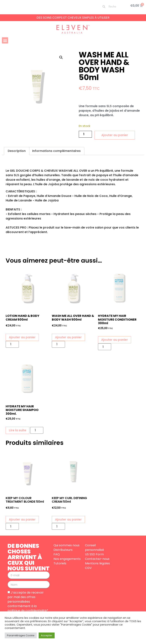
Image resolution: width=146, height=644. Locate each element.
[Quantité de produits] (85, 134)
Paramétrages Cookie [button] (21, 635)
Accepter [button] (47, 635)
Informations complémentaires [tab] (56, 151)
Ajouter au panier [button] (22, 337)
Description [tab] (17, 151)
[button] (5, 40)
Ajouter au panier (115, 135)
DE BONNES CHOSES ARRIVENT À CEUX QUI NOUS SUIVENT (29, 557)
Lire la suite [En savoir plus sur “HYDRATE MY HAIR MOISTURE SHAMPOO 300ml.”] (18, 430)
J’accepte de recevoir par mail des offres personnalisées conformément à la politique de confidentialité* (28, 602)
